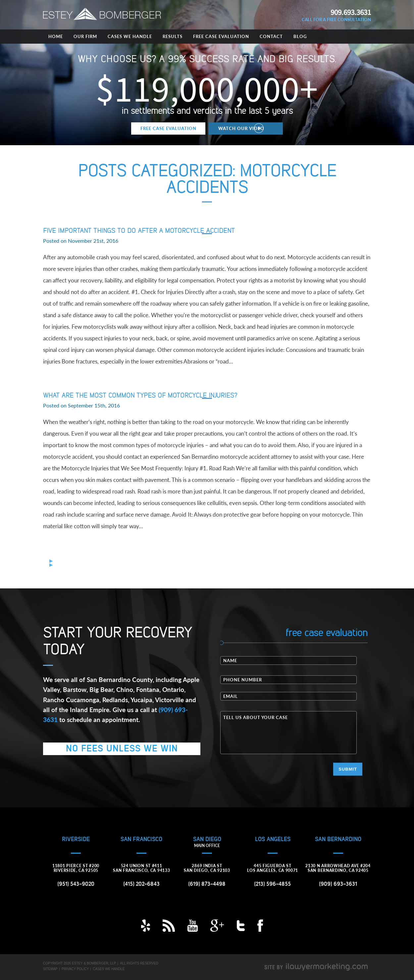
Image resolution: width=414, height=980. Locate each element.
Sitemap (50, 969)
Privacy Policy (75, 969)
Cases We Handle (130, 36)
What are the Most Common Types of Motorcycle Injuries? (140, 396)
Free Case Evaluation (221, 36)
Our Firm (85, 36)
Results (173, 36)
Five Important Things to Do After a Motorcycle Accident (139, 231)
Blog (300, 36)
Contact (271, 36)
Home (56, 36)
